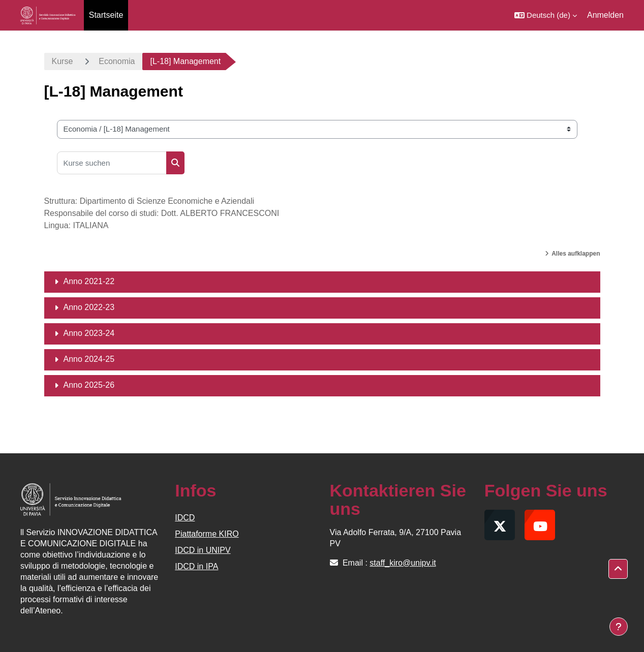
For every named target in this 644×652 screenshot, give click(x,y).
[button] (546, 15)
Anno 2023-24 (89, 333)
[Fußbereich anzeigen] (619, 627)
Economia (117, 61)
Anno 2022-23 (89, 307)
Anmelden (605, 15)
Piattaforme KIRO (207, 534)
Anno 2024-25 (89, 359)
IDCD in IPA (196, 566)
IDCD (185, 518)
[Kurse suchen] (112, 163)
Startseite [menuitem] (106, 15)
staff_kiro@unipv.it (403, 563)
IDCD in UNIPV (203, 550)
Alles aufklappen (576, 254)
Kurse (63, 61)
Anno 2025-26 (89, 385)
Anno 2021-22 (89, 281)
